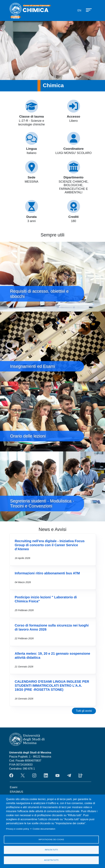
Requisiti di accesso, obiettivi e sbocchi (52, 277)
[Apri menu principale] (87, 10)
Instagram (34, 775)
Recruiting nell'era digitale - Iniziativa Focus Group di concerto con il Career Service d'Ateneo (50, 545)
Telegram (69, 775)
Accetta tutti (51, 860)
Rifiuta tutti (51, 850)
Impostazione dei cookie (51, 839)
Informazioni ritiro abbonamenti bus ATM (47, 573)
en (79, 10)
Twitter (23, 775)
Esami (14, 787)
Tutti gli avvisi (84, 711)
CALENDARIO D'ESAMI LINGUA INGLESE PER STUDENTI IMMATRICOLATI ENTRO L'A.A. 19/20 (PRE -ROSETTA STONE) (52, 686)
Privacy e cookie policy (18, 829)
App (81, 775)
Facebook (11, 775)
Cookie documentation (44, 829)
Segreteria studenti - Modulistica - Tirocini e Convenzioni (52, 486)
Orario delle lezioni (52, 416)
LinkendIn (46, 775)
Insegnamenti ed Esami (52, 347)
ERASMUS (17, 792)
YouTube (57, 775)
